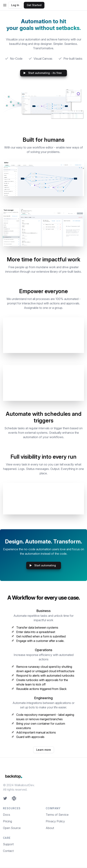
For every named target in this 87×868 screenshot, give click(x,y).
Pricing (7, 821)
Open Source (12, 828)
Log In (15, 5)
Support (8, 844)
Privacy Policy (55, 821)
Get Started (34, 5)
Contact (8, 851)
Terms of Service (57, 815)
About (50, 828)
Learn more (44, 750)
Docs (7, 815)
